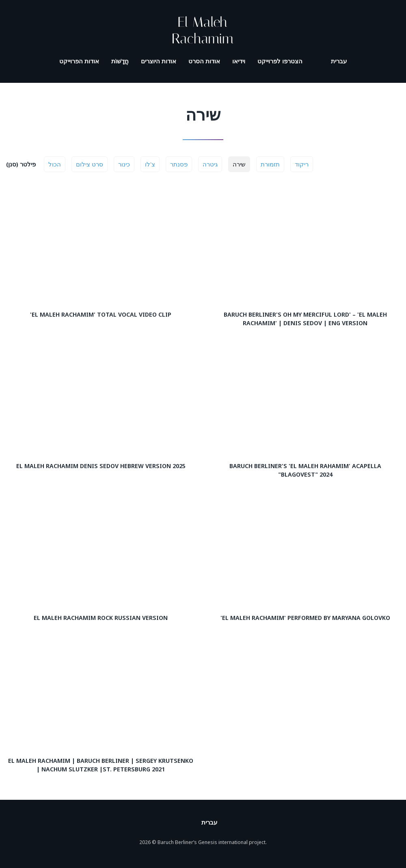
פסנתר (179, 164)
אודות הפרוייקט (79, 61)
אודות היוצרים (159, 61)
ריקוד (302, 164)
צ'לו (150, 164)
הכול (55, 164)
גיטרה (210, 164)
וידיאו (239, 61)
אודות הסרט (204, 61)
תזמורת (270, 164)
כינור (124, 164)
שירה (239, 164)
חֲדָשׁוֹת (120, 61)
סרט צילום (90, 164)
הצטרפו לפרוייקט (280, 61)
